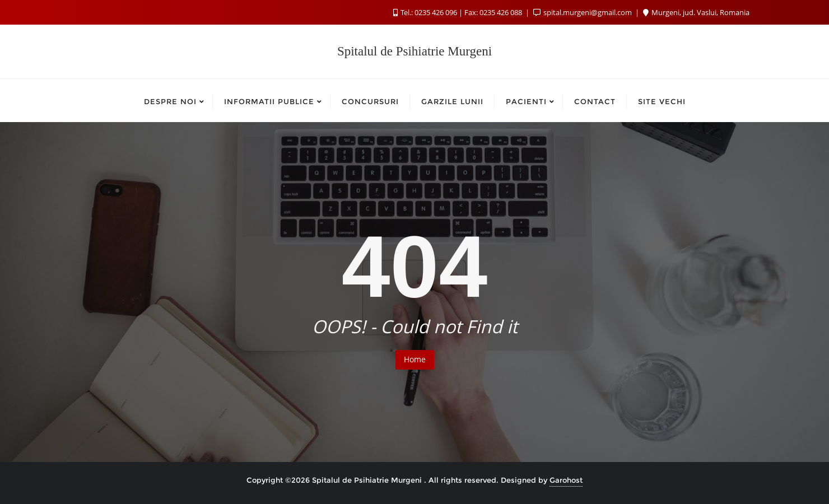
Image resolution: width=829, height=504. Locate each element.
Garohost (566, 480)
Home (415, 359)
